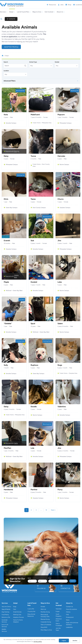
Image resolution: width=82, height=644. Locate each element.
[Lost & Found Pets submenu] (24, 12)
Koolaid (34, 282)
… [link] (41, 510)
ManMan (7, 448)
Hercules (61, 156)
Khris (6, 199)
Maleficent (35, 115)
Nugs (60, 365)
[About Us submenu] (61, 12)
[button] (41, 66)
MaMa (16, 443)
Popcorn (61, 115)
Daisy (6, 156)
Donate (12, 19)
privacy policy (38, 641)
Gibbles (16, 275)
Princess (17, 151)
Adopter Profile (11, 47)
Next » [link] (53, 510)
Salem (60, 324)
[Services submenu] (4, 12)
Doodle (34, 407)
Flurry (60, 490)
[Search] (16, 66)
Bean (16, 277)
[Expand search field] (1, 19)
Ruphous (34, 365)
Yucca (33, 156)
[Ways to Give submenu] (38, 12)
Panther (34, 490)
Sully (6, 365)
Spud (33, 324)
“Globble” (8, 324)
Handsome (8, 490)
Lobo (60, 282)
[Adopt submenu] (12, 12)
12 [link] (46, 510)
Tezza (33, 199)
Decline (75, 641)
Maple (6, 282)
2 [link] (31, 510)
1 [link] (26, 510)
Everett (7, 241)
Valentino (62, 407)
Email (50, 578)
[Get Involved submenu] (50, 12)
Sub (32, 241)
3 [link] (36, 510)
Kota (6, 115)
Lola (32, 448)
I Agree (64, 641)
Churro (61, 199)
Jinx (59, 241)
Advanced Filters (9, 81)
